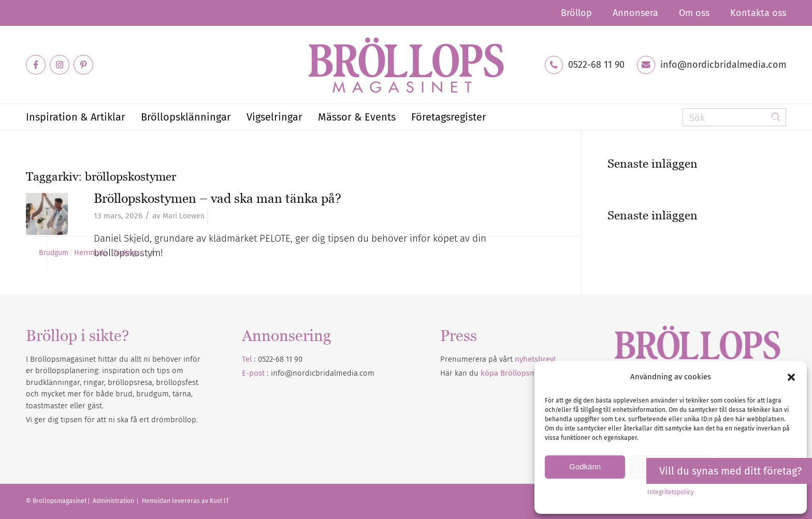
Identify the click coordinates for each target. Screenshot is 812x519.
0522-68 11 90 (596, 65)
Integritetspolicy (671, 492)
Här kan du (503, 373)
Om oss (694, 13)
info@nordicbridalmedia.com (723, 65)
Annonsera (635, 13)
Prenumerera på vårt (498, 359)
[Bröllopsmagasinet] (406, 65)
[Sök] (734, 117)
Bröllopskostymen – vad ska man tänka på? (218, 198)
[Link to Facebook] (36, 65)
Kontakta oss (758, 13)
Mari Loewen (184, 216)
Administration (114, 501)
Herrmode (91, 253)
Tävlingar (128, 253)
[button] (791, 377)
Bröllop (576, 13)
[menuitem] (576, 13)
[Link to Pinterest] (83, 65)
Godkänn (585, 466)
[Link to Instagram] (60, 65)
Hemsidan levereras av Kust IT (185, 501)
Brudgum (54, 253)
